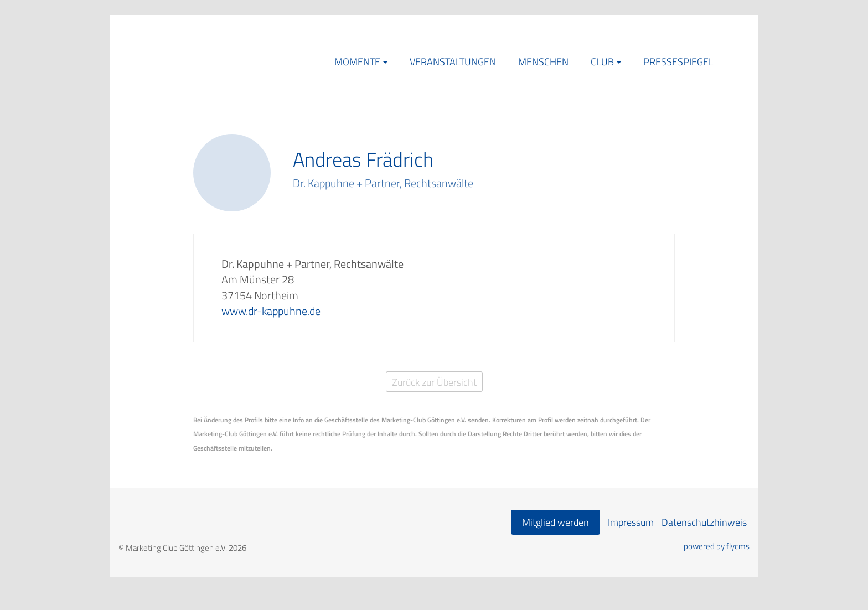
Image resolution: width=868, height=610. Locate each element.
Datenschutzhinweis (704, 522)
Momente (357, 62)
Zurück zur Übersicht (434, 382)
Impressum (631, 522)
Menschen (543, 62)
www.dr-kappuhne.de (271, 311)
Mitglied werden (556, 522)
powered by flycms (717, 546)
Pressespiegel (678, 62)
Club (602, 62)
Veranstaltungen (453, 62)
